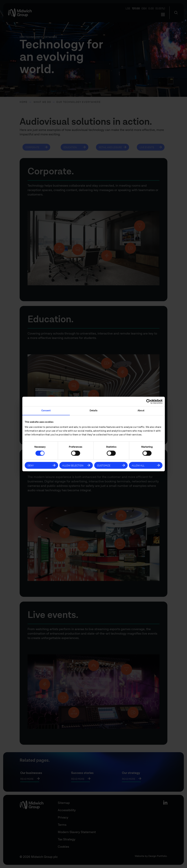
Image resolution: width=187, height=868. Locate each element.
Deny (31, 465)
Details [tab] (93, 411)
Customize (104, 465)
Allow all (138, 465)
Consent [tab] (46, 411)
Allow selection (73, 465)
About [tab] (141, 411)
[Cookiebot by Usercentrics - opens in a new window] (149, 401)
